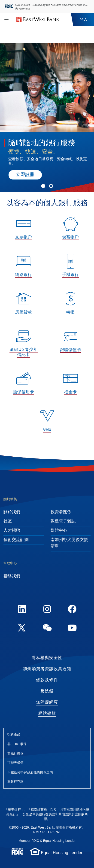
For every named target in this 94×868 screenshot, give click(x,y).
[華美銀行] (38, 19)
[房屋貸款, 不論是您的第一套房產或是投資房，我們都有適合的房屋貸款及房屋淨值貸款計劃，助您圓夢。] (24, 305)
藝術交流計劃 (16, 540)
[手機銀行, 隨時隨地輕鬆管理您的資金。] (71, 267)
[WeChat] (47, 628)
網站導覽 (47, 714)
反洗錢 (47, 691)
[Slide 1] (43, 185)
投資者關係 (61, 512)
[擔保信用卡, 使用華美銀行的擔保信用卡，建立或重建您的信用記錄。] (24, 385)
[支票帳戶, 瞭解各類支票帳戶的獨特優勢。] (24, 230)
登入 (84, 20)
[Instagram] (47, 610)
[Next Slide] (87, 88)
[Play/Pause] (4, 54)
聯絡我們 (12, 576)
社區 (8, 521)
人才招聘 (12, 531)
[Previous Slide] (7, 88)
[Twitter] (22, 628)
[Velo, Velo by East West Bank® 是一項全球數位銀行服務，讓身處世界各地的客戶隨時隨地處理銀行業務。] (47, 422)
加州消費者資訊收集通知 (47, 669)
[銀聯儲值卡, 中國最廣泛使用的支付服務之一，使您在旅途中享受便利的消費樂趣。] (71, 343)
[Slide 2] (51, 185)
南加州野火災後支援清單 (69, 543)
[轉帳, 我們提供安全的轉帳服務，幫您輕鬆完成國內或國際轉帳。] (71, 305)
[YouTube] (72, 628)
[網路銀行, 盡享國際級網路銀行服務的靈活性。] (24, 267)
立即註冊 (25, 175)
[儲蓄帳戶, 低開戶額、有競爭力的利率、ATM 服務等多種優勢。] (71, 230)
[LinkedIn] (22, 610)
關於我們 (12, 512)
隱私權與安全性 (47, 658)
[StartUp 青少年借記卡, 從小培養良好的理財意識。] (24, 345)
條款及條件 (47, 680)
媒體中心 (59, 531)
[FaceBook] (72, 610)
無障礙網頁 (47, 702)
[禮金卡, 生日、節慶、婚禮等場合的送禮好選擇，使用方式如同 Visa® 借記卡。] (71, 385)
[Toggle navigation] (6, 19)
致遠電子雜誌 (63, 521)
